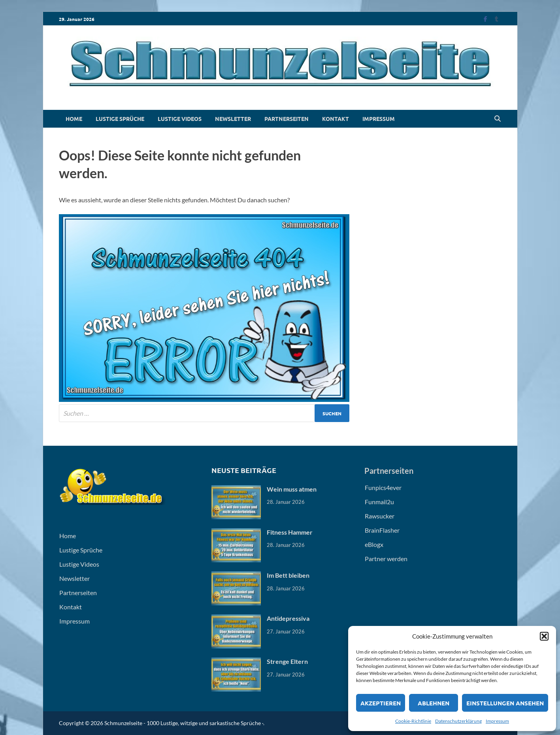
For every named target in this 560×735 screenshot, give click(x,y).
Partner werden (386, 559)
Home (74, 119)
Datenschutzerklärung (458, 721)
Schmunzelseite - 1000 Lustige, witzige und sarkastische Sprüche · (184, 723)
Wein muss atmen (292, 489)
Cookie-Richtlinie (413, 721)
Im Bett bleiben (288, 575)
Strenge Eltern (287, 661)
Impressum (497, 721)
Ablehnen (434, 703)
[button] (544, 636)
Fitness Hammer (290, 532)
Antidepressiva (288, 618)
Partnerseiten (287, 119)
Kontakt (336, 119)
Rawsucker (380, 516)
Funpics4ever (383, 487)
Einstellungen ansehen (505, 703)
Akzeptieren (381, 703)
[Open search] (498, 119)
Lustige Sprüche (120, 119)
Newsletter (233, 119)
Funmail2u (379, 502)
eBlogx (374, 544)
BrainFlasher (382, 530)
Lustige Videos (180, 119)
